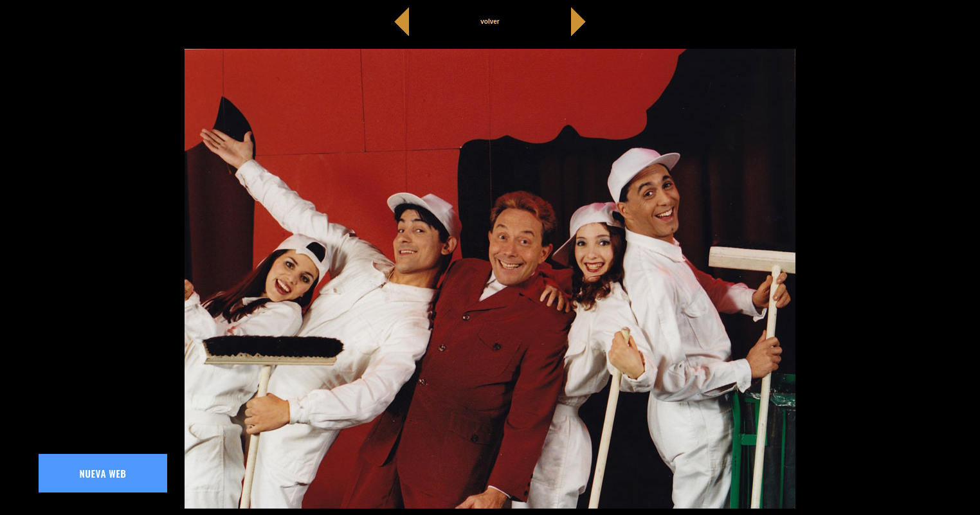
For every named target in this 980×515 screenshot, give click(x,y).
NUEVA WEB (103, 473)
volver (490, 22)
